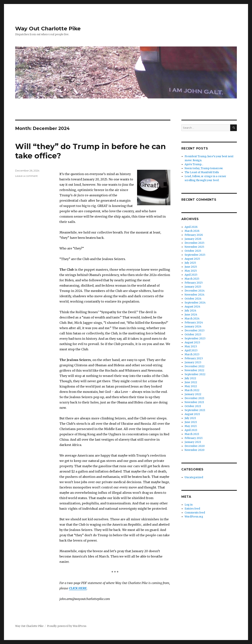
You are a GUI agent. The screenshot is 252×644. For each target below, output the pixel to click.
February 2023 (194, 358)
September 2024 (195, 303)
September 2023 (195, 339)
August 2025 (192, 259)
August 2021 (192, 414)
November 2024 (195, 295)
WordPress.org (194, 517)
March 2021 (192, 434)
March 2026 (192, 231)
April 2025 (191, 275)
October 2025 (193, 251)
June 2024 (191, 315)
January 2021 (193, 442)
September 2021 (195, 410)
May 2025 (191, 271)
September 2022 (195, 374)
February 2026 (194, 235)
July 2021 (190, 418)
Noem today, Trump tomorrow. (204, 168)
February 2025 (194, 283)
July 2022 (190, 378)
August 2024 (192, 307)
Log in (189, 505)
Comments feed (195, 513)
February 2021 (193, 438)
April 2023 (191, 350)
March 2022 (192, 390)
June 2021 (191, 422)
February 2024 (194, 323)
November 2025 (194, 247)
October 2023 (193, 335)
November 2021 (194, 402)
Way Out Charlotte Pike (48, 28)
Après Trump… (194, 164)
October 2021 (193, 406)
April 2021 (191, 430)
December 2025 (194, 243)
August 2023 (192, 342)
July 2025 (190, 263)
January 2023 (193, 362)
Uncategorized (194, 477)
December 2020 (195, 446)
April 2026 (191, 227)
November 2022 (194, 370)
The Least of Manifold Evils (202, 172)
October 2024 (193, 299)
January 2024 (193, 327)
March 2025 (192, 279)
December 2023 (195, 331)
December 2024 (195, 291)
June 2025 (191, 267)
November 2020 (195, 450)
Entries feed (192, 509)
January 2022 (193, 394)
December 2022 (195, 366)
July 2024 (190, 311)
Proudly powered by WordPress (67, 626)
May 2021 (191, 426)
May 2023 (191, 346)
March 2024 (192, 319)
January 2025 (193, 287)
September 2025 (195, 255)
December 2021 (194, 398)
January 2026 (193, 239)
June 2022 (191, 382)
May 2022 (191, 386)
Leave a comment (26, 176)
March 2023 (192, 354)
